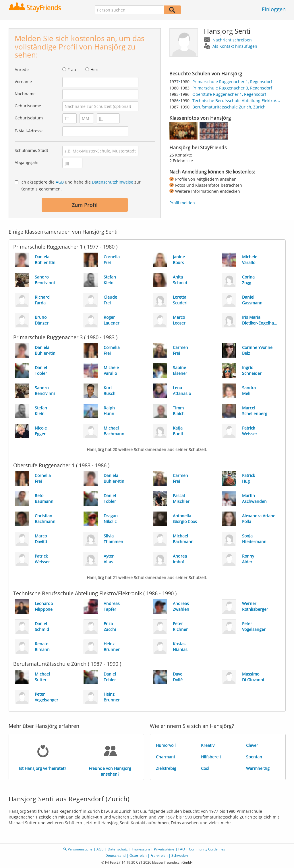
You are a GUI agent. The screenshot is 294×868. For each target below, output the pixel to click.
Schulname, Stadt (31, 150)
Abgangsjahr (27, 162)
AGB (60, 182)
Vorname (23, 82)
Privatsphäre (164, 849)
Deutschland (115, 855)
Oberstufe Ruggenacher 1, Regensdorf (229, 94)
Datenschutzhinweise (113, 182)
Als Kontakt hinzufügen (235, 46)
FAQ (182, 849)
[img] (184, 131)
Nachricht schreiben (232, 40)
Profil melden (182, 203)
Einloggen (274, 9)
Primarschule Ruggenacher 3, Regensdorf (232, 88)
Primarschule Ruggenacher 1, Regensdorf (232, 82)
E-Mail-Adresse (29, 131)
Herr (95, 69)
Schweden (180, 855)
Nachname (25, 94)
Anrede (22, 69)
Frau (72, 69)
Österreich (138, 855)
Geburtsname (28, 106)
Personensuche (80, 849)
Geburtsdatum (29, 118)
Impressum (141, 849)
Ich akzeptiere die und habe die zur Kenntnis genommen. (81, 185)
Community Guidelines (207, 849)
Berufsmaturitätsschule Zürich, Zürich (229, 107)
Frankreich (159, 855)
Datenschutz (118, 849)
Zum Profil (85, 205)
